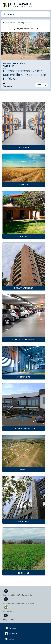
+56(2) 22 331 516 (10, 617)
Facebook (10, 634)
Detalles (42, 85)
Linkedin (10, 639)
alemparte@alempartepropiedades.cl (18, 600)
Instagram (11, 628)
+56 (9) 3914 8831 (10, 609)
